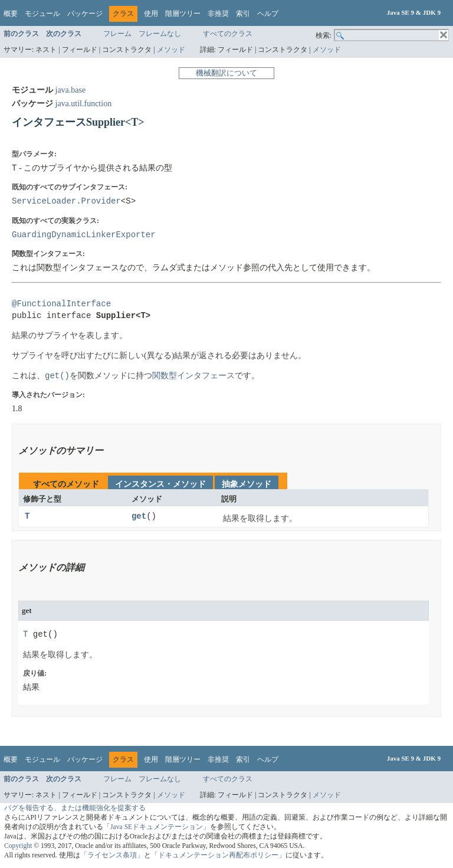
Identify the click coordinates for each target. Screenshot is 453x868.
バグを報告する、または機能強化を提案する (75, 808)
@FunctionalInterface (61, 304)
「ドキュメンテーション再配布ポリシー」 (218, 855)
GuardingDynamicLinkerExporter (84, 235)
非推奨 (218, 14)
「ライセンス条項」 (112, 855)
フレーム (117, 34)
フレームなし (160, 34)
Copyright (18, 846)
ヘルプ (268, 14)
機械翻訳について (226, 73)
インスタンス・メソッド (160, 484)
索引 (243, 14)
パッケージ (85, 14)
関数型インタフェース (193, 376)
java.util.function (84, 104)
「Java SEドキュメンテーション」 (157, 827)
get (139, 517)
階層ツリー (183, 14)
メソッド (171, 50)
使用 (151, 14)
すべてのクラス (228, 34)
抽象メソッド (247, 484)
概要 (11, 14)
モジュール (42, 14)
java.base (71, 90)
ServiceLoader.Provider (66, 201)
